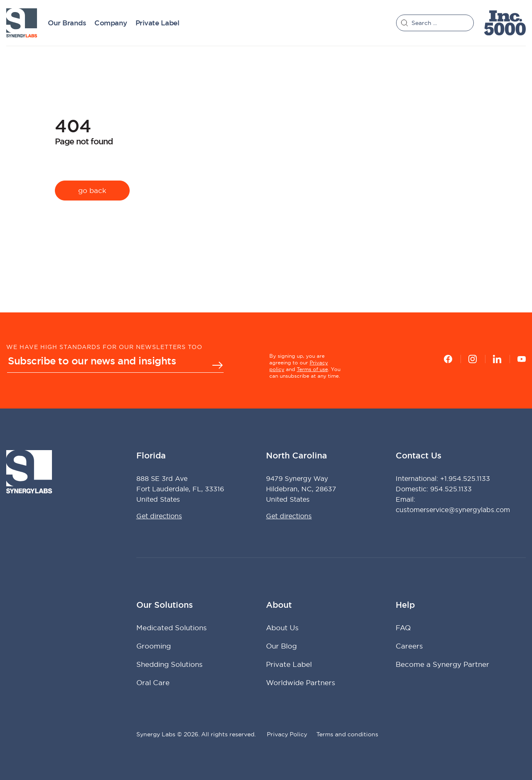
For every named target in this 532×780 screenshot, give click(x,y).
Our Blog (281, 646)
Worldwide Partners (300, 682)
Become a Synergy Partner (442, 664)
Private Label (158, 23)
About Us (282, 628)
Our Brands (67, 23)
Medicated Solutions (171, 628)
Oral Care (153, 682)
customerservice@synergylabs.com (453, 510)
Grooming (154, 646)
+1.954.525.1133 (465, 478)
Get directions (159, 516)
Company (111, 23)
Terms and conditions (347, 734)
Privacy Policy (287, 734)
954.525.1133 (451, 489)
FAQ (403, 628)
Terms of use (312, 369)
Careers (409, 646)
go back (92, 190)
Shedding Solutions (169, 664)
